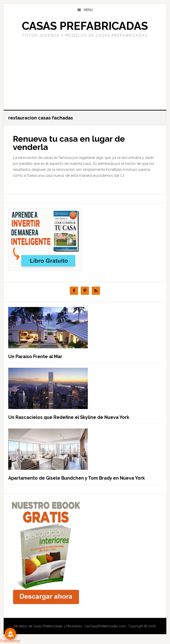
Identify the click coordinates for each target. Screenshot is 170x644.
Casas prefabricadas (85, 26)
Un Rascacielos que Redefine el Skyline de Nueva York (69, 417)
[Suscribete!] (10, 634)
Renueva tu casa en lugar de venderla (69, 143)
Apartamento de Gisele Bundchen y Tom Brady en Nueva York (77, 478)
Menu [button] (88, 10)
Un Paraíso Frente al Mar (35, 357)
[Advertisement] (85, 73)
